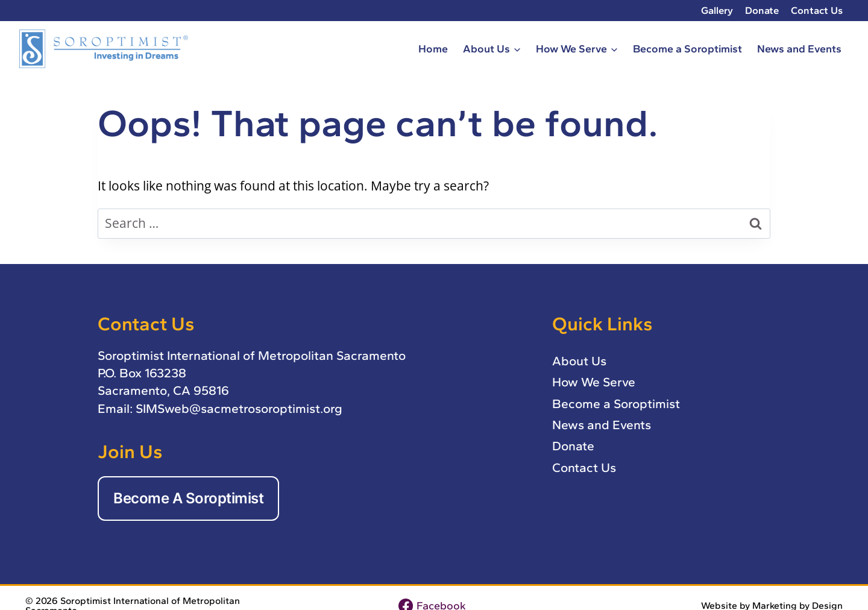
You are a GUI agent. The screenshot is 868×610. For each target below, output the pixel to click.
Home (433, 49)
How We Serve (594, 382)
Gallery (717, 10)
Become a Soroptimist (687, 49)
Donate (762, 10)
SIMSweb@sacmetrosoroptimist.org (239, 408)
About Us (579, 361)
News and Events (799, 49)
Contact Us (817, 10)
